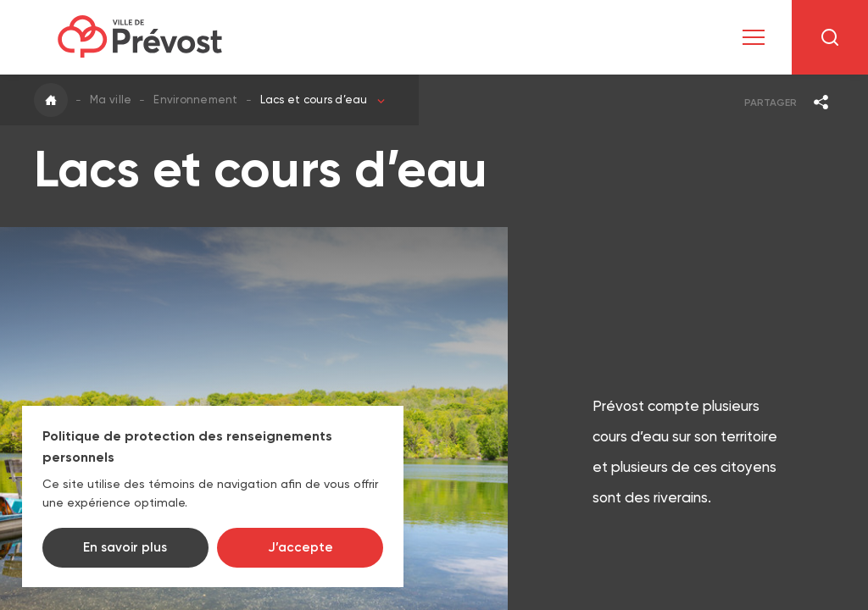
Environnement (195, 100)
